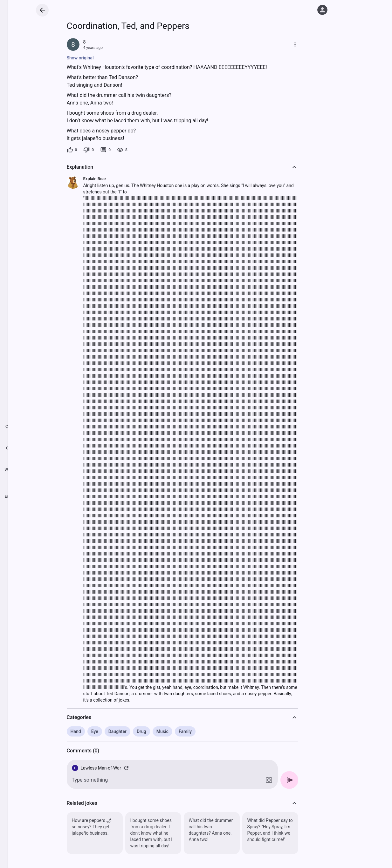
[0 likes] (73, 150)
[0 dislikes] (90, 150)
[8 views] (124, 150)
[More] (296, 44)
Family (186, 731)
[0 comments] (107, 150)
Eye (96, 731)
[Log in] (322, 10)
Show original (81, 58)
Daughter (118, 731)
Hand (77, 731)
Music (164, 731)
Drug (143, 731)
